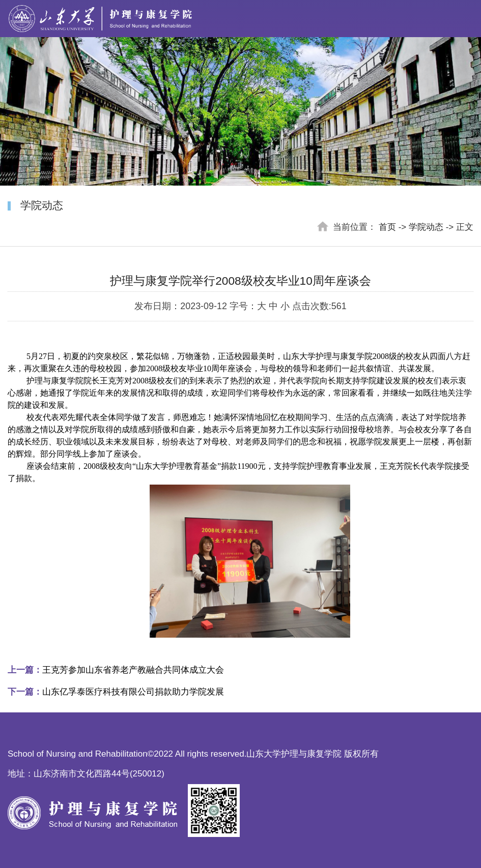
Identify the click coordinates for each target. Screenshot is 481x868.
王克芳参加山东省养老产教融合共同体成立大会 (116, 670)
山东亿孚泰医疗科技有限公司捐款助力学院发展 (116, 692)
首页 (387, 227)
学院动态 (426, 227)
